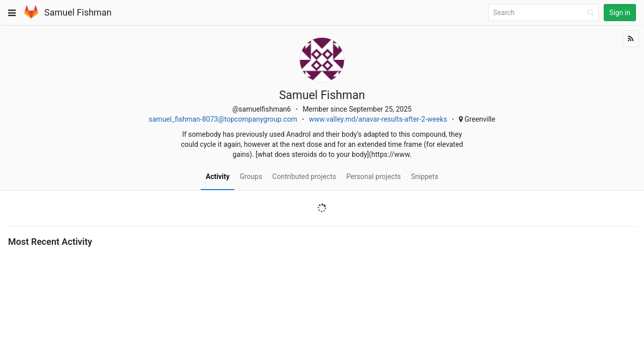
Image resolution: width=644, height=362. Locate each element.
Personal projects (374, 176)
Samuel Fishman (78, 12)
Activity (218, 176)
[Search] (545, 13)
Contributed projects (304, 176)
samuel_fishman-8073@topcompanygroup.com (223, 119)
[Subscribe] (631, 39)
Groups (251, 176)
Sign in (620, 13)
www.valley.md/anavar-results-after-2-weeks (378, 119)
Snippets (425, 176)
